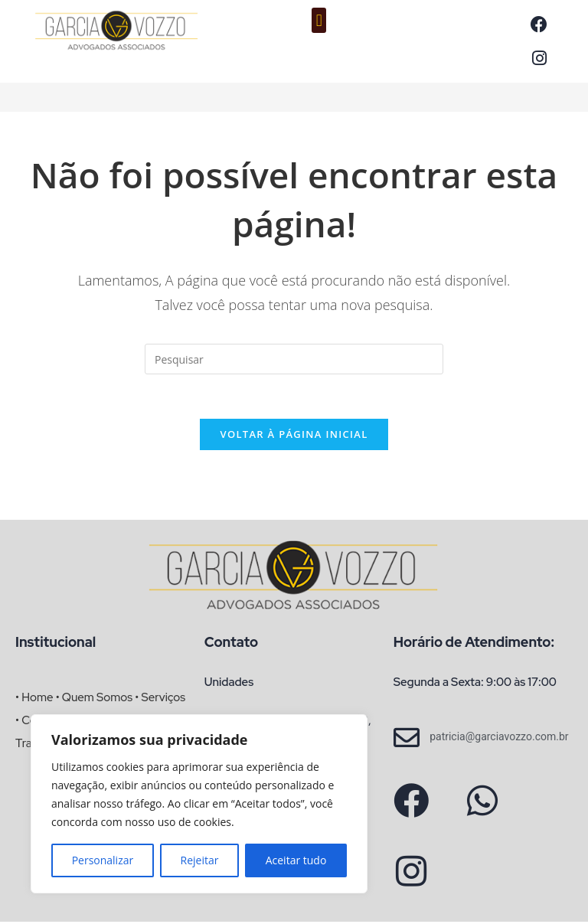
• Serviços (160, 700)
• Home (34, 700)
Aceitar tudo (296, 860)
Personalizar (103, 860)
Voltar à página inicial (294, 436)
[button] (319, 20)
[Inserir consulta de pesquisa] (294, 359)
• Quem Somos (94, 700)
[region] (199, 804)
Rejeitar (200, 860)
